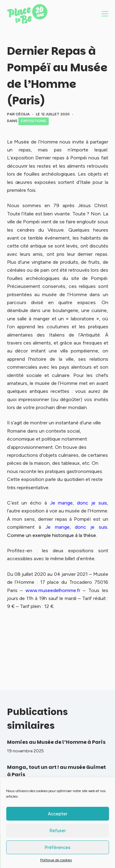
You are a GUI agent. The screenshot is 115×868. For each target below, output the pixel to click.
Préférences (57, 848)
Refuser (58, 831)
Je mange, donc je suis (79, 503)
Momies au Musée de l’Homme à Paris (56, 742)
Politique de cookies (56, 860)
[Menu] (105, 14)
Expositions (34, 121)
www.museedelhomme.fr (53, 590)
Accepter (58, 814)
